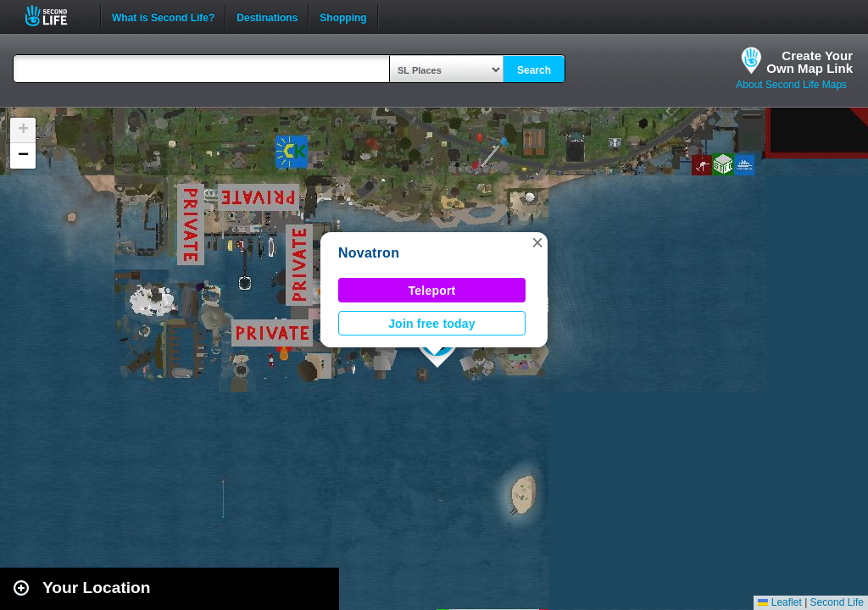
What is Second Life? (163, 16)
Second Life (56, 16)
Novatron (369, 253)
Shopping (343, 16)
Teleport (432, 291)
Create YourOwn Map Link (810, 62)
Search (534, 70)
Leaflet (779, 602)
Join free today (432, 324)
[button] (537, 242)
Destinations (267, 16)
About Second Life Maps (791, 85)
